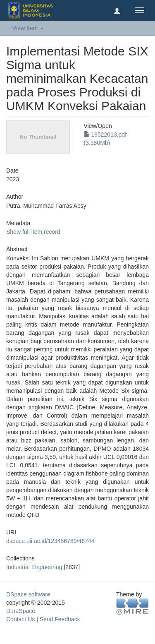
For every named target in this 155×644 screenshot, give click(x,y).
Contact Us (20, 619)
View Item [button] (28, 28)
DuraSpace (21, 611)
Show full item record (33, 232)
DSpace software (28, 594)
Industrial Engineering (34, 567)
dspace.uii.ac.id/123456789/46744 (50, 541)
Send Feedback (60, 619)
